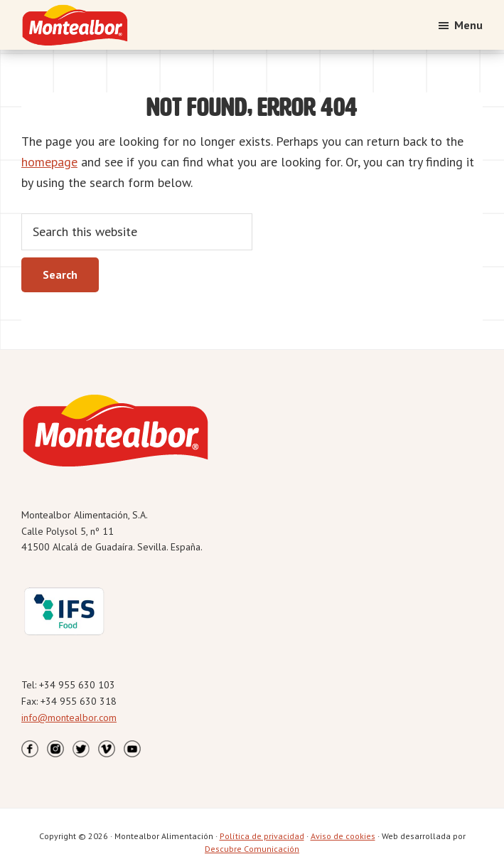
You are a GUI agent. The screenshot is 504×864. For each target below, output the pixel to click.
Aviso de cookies (343, 836)
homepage (49, 162)
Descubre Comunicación (252, 849)
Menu (468, 25)
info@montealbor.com (69, 718)
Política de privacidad (262, 836)
